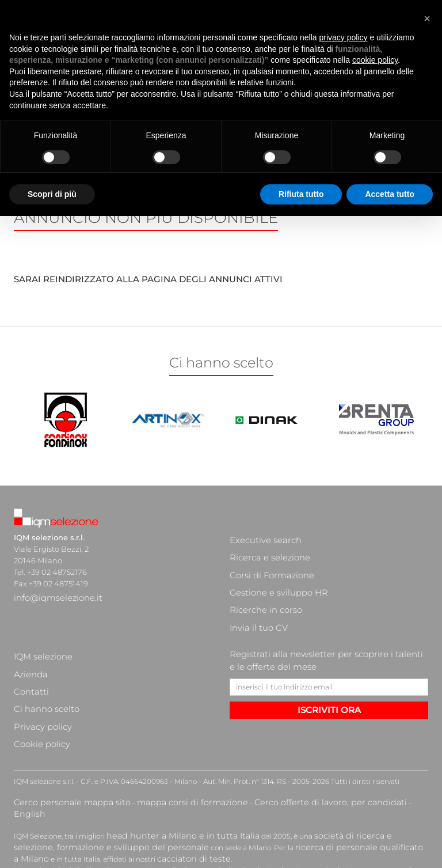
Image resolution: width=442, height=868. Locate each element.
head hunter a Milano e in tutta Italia (168, 750)
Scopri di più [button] (52, 168)
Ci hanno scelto (42, 653)
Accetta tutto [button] (390, 168)
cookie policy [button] (375, 35)
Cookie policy (38, 676)
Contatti (29, 641)
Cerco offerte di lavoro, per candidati (274, 729)
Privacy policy (39, 664)
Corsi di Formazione (266, 560)
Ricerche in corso (261, 583)
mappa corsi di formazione (161, 729)
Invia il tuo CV (254, 595)
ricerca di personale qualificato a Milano (243, 759)
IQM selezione (40, 618)
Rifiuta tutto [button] (301, 168)
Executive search (261, 537)
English (355, 729)
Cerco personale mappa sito (62, 729)
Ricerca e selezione (264, 549)
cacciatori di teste (44, 769)
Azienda (29, 630)
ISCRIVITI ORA (329, 674)
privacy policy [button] (344, 12)
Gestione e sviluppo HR (272, 572)
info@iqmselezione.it (52, 595)
